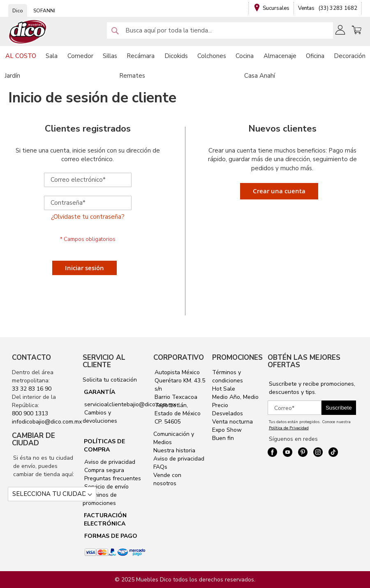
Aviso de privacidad (109, 462)
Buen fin (223, 438)
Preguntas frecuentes (112, 478)
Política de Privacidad (289, 428)
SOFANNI (44, 11)
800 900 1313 (30, 413)
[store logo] (28, 32)
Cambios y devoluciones (100, 417)
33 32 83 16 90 (32, 389)
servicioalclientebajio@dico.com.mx (130, 404)
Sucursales (276, 8)
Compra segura (103, 470)
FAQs (160, 467)
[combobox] (220, 30)
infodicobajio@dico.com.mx (47, 422)
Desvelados (228, 413)
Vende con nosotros (167, 479)
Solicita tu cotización (110, 380)
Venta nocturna (232, 422)
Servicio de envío (106, 487)
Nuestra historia (174, 450)
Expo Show (227, 430)
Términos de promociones (100, 499)
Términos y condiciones (228, 376)
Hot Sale (224, 389)
